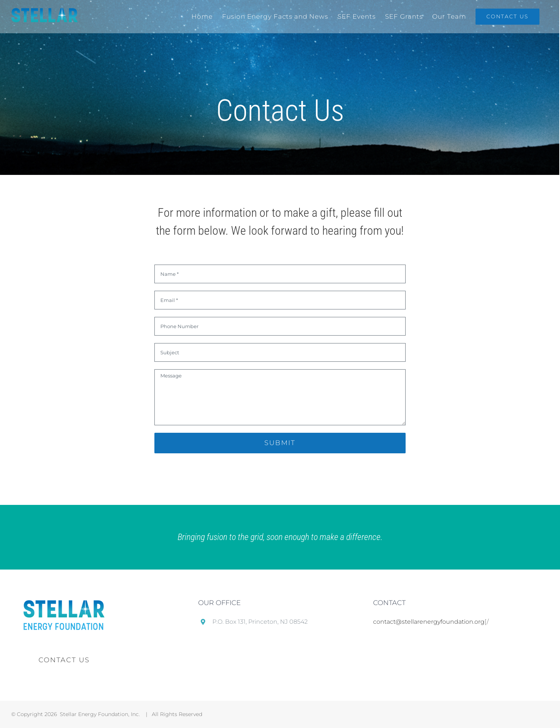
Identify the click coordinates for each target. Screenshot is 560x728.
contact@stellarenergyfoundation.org (429, 622)
